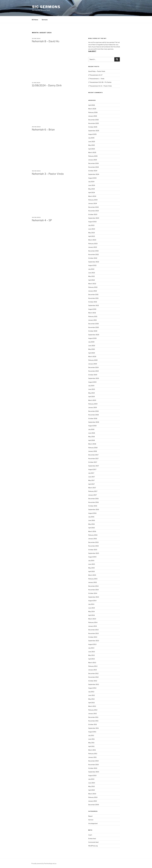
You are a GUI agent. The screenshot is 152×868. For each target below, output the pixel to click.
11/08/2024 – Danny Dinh (47, 85)
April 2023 (92, 236)
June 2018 (92, 433)
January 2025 (93, 160)
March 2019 (92, 400)
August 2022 (92, 265)
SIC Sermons (46, 7)
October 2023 (93, 214)
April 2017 (91, 484)
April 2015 (92, 571)
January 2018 (93, 451)
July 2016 (91, 517)
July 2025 (91, 138)
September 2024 (94, 174)
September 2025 (94, 131)
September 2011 (94, 728)
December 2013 (93, 630)
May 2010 (92, 786)
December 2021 (93, 295)
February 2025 (93, 156)
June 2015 (92, 564)
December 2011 (93, 717)
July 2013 (91, 648)
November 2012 (93, 677)
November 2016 (93, 502)
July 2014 (91, 604)
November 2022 (93, 254)
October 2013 (93, 637)
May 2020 (92, 349)
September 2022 (94, 262)
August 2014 (92, 601)
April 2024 (92, 192)
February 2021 (93, 316)
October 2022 (93, 258)
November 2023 (94, 211)
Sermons (45, 20)
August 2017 (92, 469)
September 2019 (94, 378)
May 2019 (91, 393)
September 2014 (94, 597)
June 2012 (92, 695)
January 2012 (93, 714)
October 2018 (93, 418)
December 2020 (94, 324)
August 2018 (92, 426)
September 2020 (94, 335)
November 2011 (93, 721)
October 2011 (93, 724)
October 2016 (93, 506)
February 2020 (93, 360)
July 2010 (91, 779)
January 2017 (93, 495)
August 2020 (92, 338)
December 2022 (93, 251)
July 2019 (91, 386)
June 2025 (92, 142)
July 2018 (91, 429)
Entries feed (92, 839)
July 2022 (91, 269)
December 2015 (93, 542)
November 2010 (94, 765)
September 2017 (94, 466)
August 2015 (92, 557)
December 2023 (93, 207)
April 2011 (91, 746)
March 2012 (92, 706)
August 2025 (92, 134)
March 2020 (92, 356)
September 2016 (94, 509)
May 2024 (92, 189)
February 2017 (93, 491)
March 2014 (92, 619)
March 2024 (92, 196)
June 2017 (92, 477)
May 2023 (92, 233)
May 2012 (91, 699)
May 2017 (91, 480)
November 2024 (94, 167)
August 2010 (92, 775)
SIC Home (35, 20)
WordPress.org (93, 846)
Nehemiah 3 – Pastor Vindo (48, 174)
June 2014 (92, 608)
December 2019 (93, 367)
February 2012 (93, 710)
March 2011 (92, 750)
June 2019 (92, 389)
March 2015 (92, 575)
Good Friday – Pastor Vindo (97, 71)
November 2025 (94, 123)
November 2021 (93, 298)
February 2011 (93, 754)
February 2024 (93, 200)
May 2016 (91, 524)
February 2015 (93, 579)
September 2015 (94, 553)
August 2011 (92, 732)
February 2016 (93, 535)
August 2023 (92, 222)
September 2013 (94, 641)
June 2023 (92, 229)
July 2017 (91, 473)
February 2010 (93, 797)
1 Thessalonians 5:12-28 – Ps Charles (100, 82)
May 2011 (91, 743)
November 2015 (93, 546)
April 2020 (92, 353)
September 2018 (94, 422)
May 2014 (91, 611)
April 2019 (92, 397)
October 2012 (93, 681)
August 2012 (92, 688)
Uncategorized (93, 823)
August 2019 (92, 382)
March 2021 (92, 313)
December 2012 (93, 673)
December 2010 (93, 761)
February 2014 (93, 622)
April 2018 (92, 440)
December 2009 (94, 805)
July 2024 (91, 182)
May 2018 (91, 437)
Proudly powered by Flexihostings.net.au (44, 863)
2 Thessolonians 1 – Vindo (96, 79)
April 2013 (92, 659)
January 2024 (93, 203)
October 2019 (93, 375)
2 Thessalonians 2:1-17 (95, 75)
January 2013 (93, 670)
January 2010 (93, 801)
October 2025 (93, 127)
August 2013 (92, 644)
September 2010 (94, 772)
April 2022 (92, 280)
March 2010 (92, 794)
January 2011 (92, 757)
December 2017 (93, 455)
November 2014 (93, 590)
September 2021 (94, 305)
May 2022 (91, 276)
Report (90, 816)
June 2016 (92, 520)
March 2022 (92, 284)
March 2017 (92, 488)
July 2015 (91, 561)
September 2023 (94, 218)
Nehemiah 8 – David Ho (46, 41)
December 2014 (93, 586)
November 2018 (93, 415)
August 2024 (92, 178)
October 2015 (93, 550)
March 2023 (92, 240)
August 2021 (92, 309)
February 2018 (93, 448)
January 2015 (93, 582)
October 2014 (93, 593)
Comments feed (93, 842)
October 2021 (93, 302)
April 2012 (91, 703)
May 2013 (91, 655)
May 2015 (91, 568)
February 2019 (93, 404)
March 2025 (92, 152)
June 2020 (92, 346)
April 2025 (92, 149)
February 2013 (93, 666)
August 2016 (92, 513)
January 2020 (93, 364)
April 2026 (92, 105)
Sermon (91, 820)
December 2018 (93, 411)
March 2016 (92, 531)
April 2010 (92, 790)
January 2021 (93, 320)
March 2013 (92, 663)
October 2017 (93, 462)
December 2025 (93, 120)
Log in (90, 835)
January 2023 (93, 247)
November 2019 (93, 371)
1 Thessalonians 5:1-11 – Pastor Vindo (100, 86)
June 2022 (92, 273)
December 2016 (93, 499)
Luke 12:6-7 (92, 51)
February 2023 (93, 244)
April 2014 (92, 615)
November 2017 (93, 459)
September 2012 (94, 684)
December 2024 (93, 163)
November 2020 (94, 327)
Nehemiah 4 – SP (42, 220)
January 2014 (93, 626)
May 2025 (92, 145)
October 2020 (93, 331)
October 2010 (93, 768)
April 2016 (92, 528)
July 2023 (91, 225)
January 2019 (93, 407)
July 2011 (91, 735)
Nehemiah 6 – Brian (43, 130)
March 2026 (92, 109)
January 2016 (93, 539)
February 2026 (93, 112)
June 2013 (92, 652)
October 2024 (93, 171)
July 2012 (91, 692)
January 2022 (93, 291)
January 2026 (93, 116)
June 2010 (92, 783)
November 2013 (93, 633)
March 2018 (92, 444)
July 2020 (91, 342)
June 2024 (92, 185)
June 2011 (91, 739)
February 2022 (93, 287)
